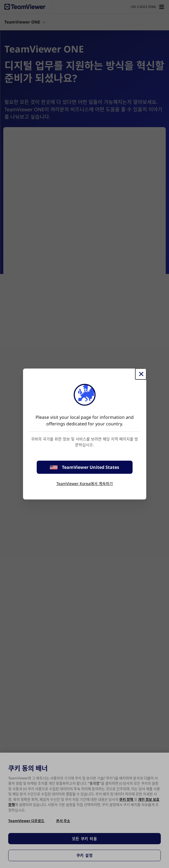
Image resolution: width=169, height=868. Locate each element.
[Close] (141, 374)
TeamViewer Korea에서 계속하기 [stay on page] (85, 483)
